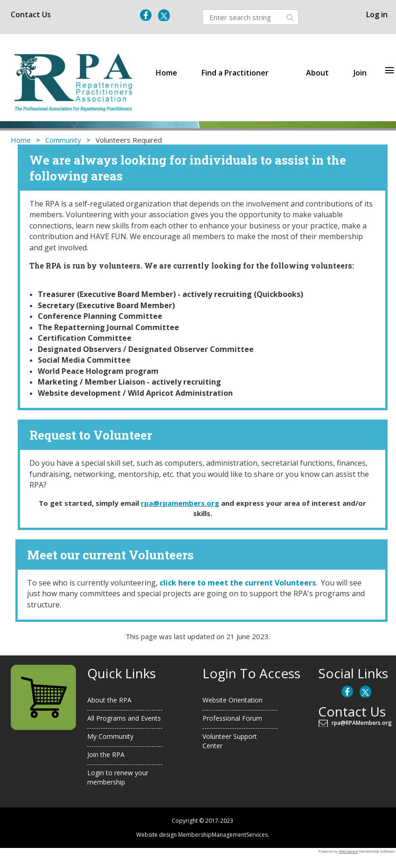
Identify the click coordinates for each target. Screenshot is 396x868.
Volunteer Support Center (230, 741)
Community (63, 140)
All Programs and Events (124, 718)
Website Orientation (233, 700)
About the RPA (109, 700)
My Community (110, 736)
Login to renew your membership (118, 778)
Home (21, 140)
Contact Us (31, 14)
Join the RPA (106, 754)
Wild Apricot (348, 851)
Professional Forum (232, 718)
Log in (377, 14)
